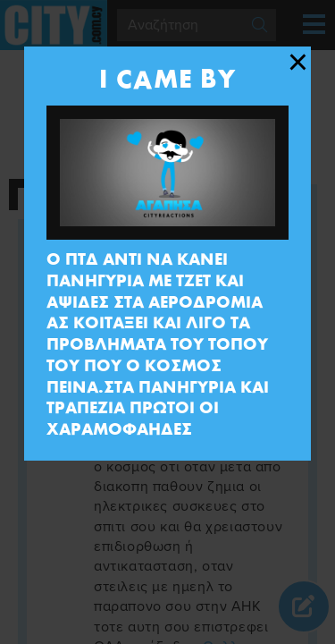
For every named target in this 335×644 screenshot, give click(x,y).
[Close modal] (298, 63)
